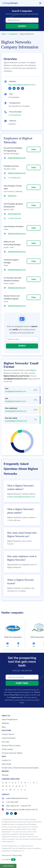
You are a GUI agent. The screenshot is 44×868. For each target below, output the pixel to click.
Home (4, 34)
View (34, 150)
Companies (13, 34)
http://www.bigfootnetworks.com (21, 85)
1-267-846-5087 (10, 802)
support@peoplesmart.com (15, 798)
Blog (4, 727)
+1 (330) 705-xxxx (14, 218)
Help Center (7, 764)
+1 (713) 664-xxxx (14, 178)
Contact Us (6, 760)
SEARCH (22, 26)
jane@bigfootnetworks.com (16, 392)
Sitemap (5, 775)
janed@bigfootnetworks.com (16, 421)
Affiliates (5, 723)
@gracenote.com (14, 214)
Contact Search (8, 734)
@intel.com (12, 196)
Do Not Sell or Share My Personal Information (20, 768)
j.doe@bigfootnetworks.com (16, 411)
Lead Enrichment (9, 738)
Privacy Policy (14, 695)
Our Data (5, 742)
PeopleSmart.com (17, 698)
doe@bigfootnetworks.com (15, 401)
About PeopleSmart (10, 720)
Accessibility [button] (9, 860)
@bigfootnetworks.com (17, 158)
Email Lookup (7, 749)
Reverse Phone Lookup (11, 746)
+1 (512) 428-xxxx (15, 115)
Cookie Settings (8, 866)
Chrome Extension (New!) (12, 753)
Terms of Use (6, 856)
